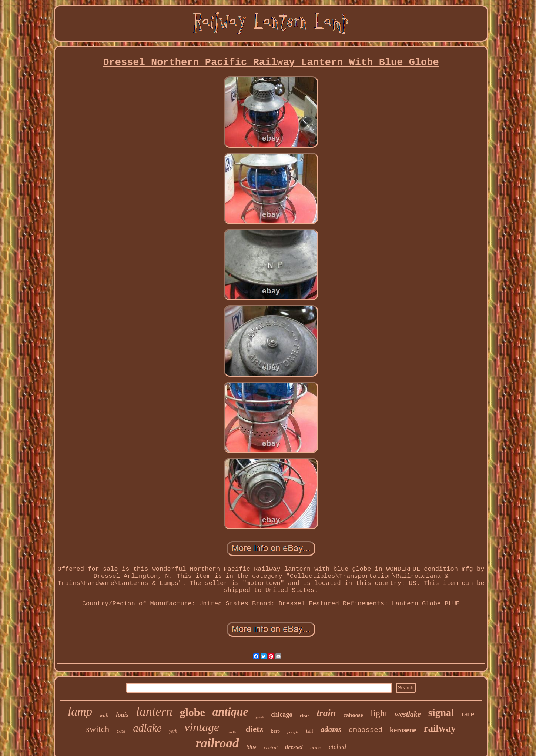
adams (331, 729)
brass (316, 748)
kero (275, 731)
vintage (202, 727)
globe (192, 712)
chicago (282, 715)
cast (121, 731)
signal (441, 712)
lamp (80, 712)
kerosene (403, 730)
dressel (294, 747)
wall (104, 715)
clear (304, 716)
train (326, 713)
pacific (293, 732)
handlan (232, 732)
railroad (217, 743)
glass (259, 716)
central (271, 748)
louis (122, 715)
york (173, 731)
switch (98, 729)
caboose (353, 715)
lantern (154, 711)
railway (440, 728)
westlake (408, 714)
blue (251, 747)
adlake (147, 728)
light (379, 713)
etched (337, 747)
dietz (254, 729)
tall (310, 731)
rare (468, 714)
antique (230, 712)
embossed (366, 730)
